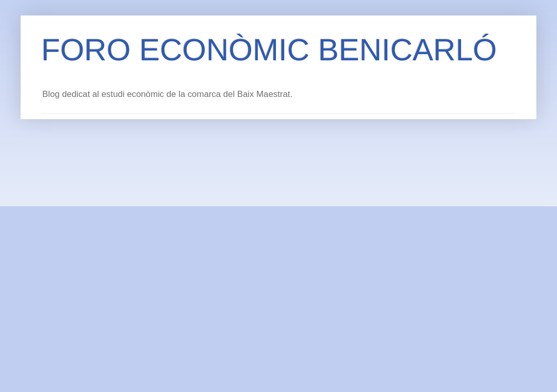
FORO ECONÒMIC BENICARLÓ (269, 50)
